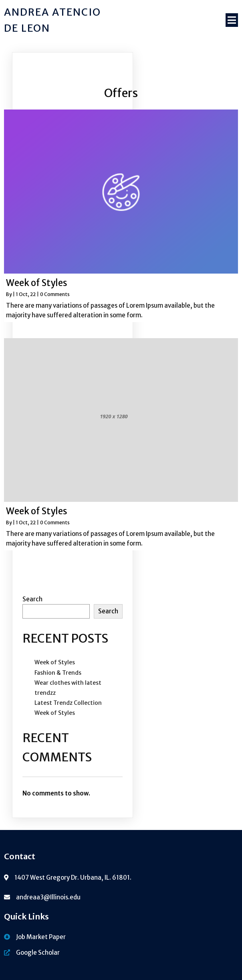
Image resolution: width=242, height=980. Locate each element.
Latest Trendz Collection (68, 703)
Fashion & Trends (58, 673)
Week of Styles (55, 662)
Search (32, 599)
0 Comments (55, 294)
